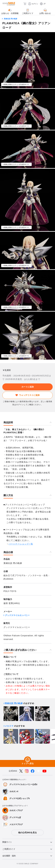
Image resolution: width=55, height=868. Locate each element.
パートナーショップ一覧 (21, 544)
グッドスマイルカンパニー (17, 615)
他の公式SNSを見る (27, 833)
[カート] (25, 4)
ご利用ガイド (9, 849)
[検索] (20, 4)
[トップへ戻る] (28, 760)
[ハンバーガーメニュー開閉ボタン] (51, 4)
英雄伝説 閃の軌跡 (10, 19)
